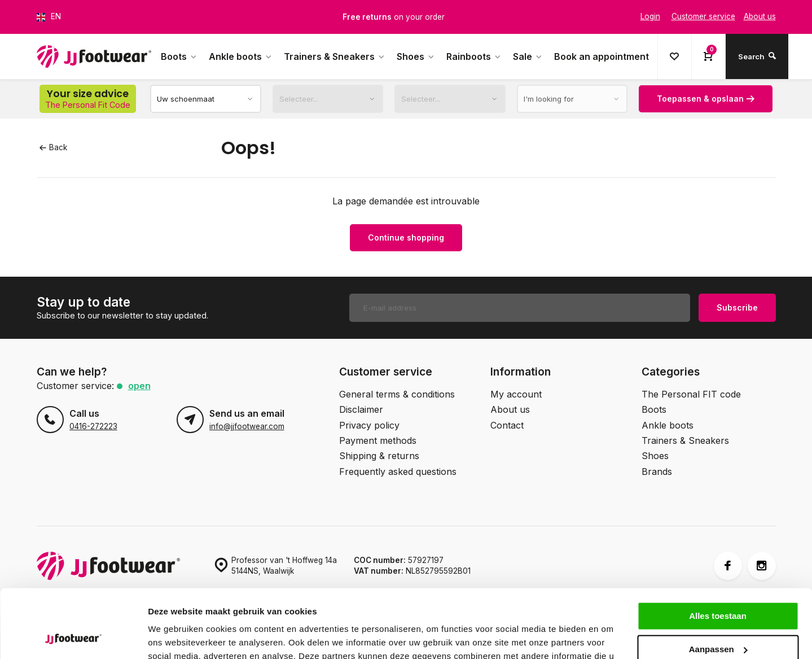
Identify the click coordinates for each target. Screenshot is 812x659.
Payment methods (378, 440)
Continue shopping (406, 237)
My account (516, 394)
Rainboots (474, 56)
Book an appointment (602, 56)
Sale (528, 56)
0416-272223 (93, 426)
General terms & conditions (397, 394)
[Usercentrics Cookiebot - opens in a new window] (73, 637)
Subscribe (737, 307)
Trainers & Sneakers (335, 56)
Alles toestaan (718, 552)
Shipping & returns (379, 456)
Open (139, 386)
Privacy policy (369, 425)
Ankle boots (241, 56)
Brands (657, 472)
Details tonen (175, 637)
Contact (507, 425)
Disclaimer (361, 409)
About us (510, 409)
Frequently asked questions (398, 472)
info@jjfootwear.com (247, 426)
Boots (179, 56)
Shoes (416, 56)
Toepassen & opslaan (706, 99)
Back (53, 147)
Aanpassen (718, 585)
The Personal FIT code (691, 394)
